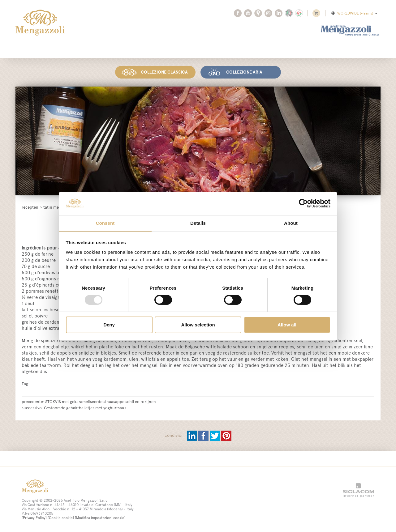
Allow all (287, 325)
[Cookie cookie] (61, 517)
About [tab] (291, 223)
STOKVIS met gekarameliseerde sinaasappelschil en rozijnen (101, 401)
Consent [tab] (105, 223)
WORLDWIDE (354, 13)
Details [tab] (198, 223)
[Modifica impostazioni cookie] (100, 517)
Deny (109, 325)
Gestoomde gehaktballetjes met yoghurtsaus (85, 407)
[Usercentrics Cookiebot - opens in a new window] (303, 203)
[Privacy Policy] (34, 517)
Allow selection (198, 325)
